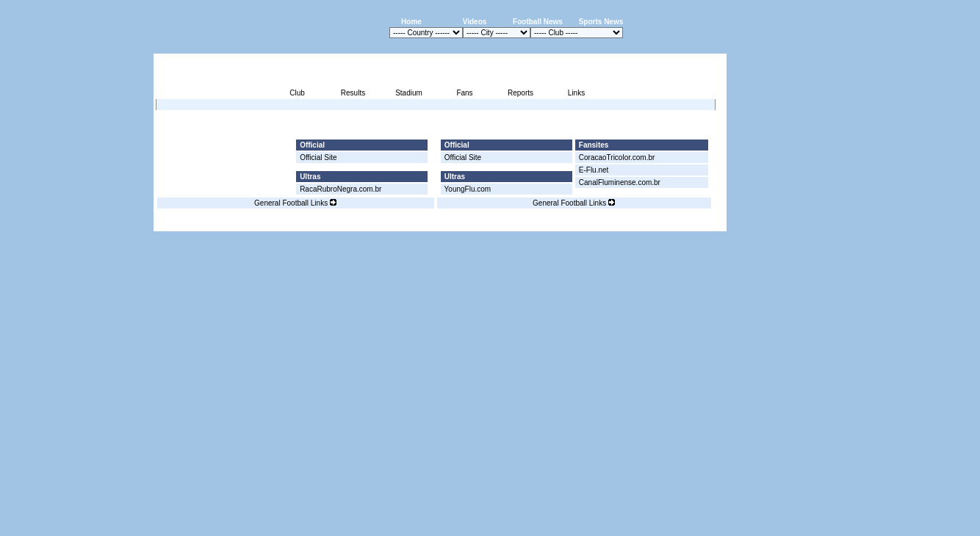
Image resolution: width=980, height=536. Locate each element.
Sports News (601, 22)
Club (297, 93)
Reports (520, 93)
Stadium (409, 93)
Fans (464, 93)
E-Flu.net (594, 170)
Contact (702, 223)
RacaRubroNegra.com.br (341, 189)
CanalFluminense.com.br (620, 182)
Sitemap (665, 223)
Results (353, 93)
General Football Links (295, 203)
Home (411, 22)
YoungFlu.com (468, 189)
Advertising (550, 223)
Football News (538, 22)
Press (588, 223)
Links (576, 93)
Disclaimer (625, 223)
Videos (475, 22)
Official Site (318, 157)
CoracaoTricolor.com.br (617, 157)
